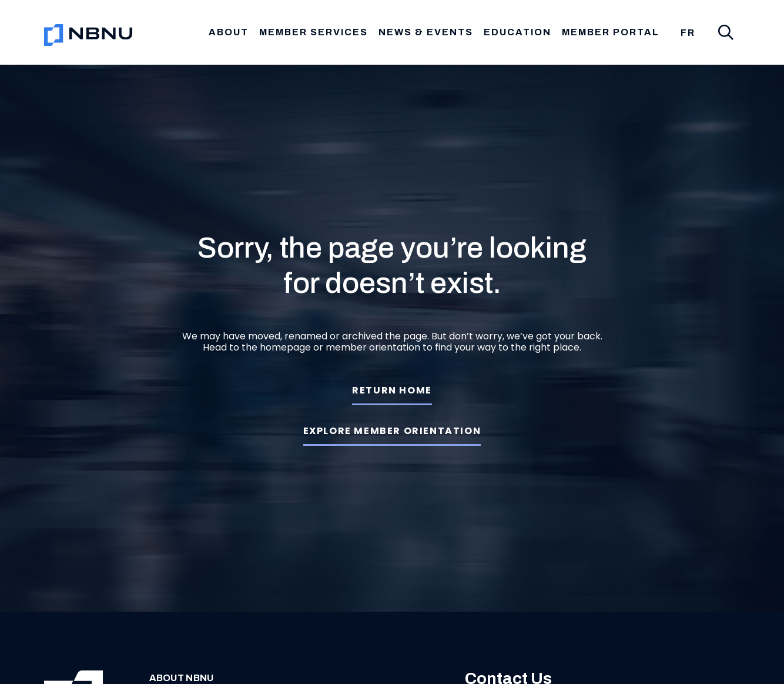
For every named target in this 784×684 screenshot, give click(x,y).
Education (517, 32)
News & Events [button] (426, 32)
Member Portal (611, 32)
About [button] (229, 32)
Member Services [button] (314, 32)
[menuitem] (688, 33)
